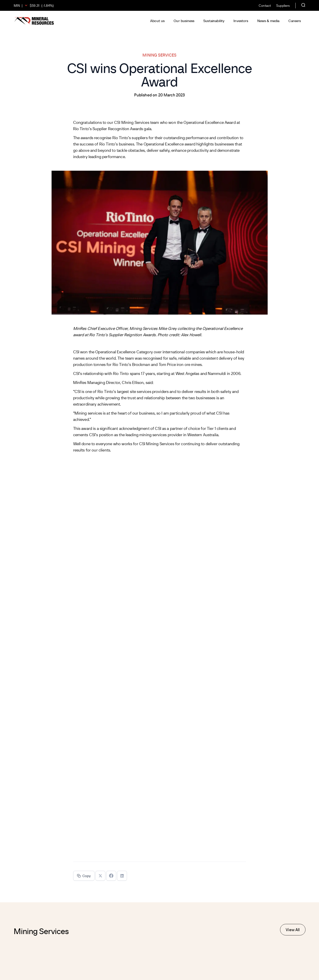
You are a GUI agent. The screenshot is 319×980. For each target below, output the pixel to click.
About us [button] (157, 21)
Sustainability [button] (214, 21)
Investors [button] (241, 21)
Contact (265, 6)
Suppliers (283, 6)
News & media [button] (268, 21)
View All (293, 930)
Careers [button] (295, 21)
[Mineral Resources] (34, 21)
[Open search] (303, 5)
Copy (84, 876)
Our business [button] (184, 21)
